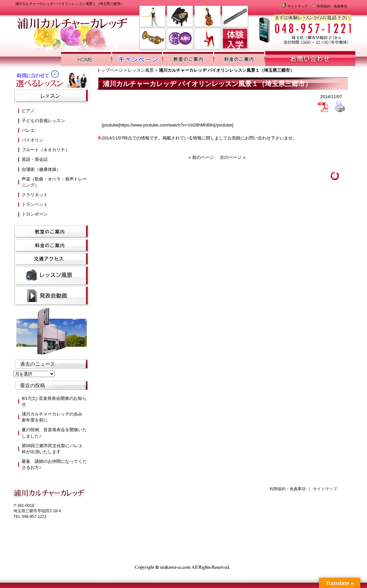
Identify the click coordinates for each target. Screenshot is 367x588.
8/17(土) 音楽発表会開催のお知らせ (54, 401)
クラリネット (35, 195)
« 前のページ (201, 157)
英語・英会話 (35, 159)
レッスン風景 (141, 70)
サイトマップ (295, 6)
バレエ (28, 130)
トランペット (35, 204)
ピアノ (28, 111)
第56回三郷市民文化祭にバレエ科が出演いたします (52, 449)
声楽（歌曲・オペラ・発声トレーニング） (54, 182)
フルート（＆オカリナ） (46, 150)
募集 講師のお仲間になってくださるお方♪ (54, 464)
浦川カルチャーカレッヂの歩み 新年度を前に (54, 417)
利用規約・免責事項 (329, 6)
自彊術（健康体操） (41, 169)
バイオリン (33, 140)
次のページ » (233, 157)
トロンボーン (35, 214)
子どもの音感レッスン (43, 121)
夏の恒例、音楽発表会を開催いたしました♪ (54, 433)
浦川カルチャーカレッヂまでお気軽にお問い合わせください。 (304, 27)
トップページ (110, 70)
